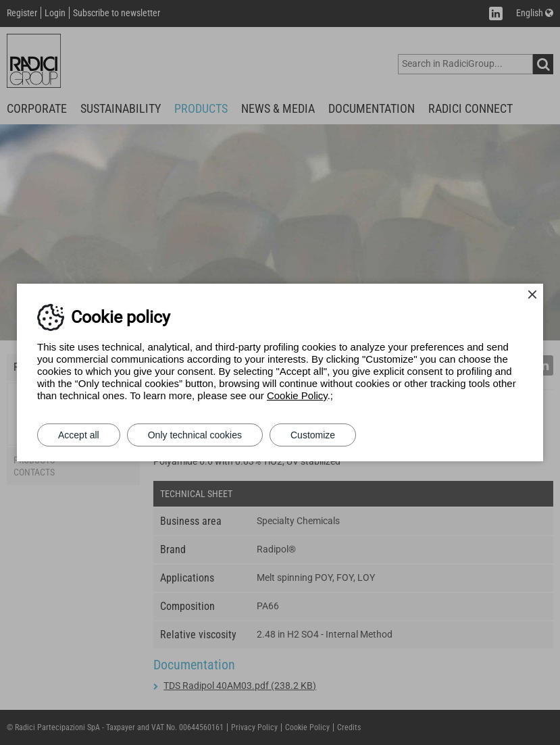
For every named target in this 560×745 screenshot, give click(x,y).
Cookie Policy (297, 395)
